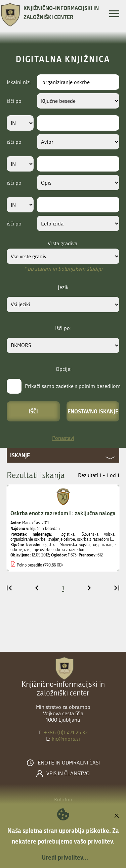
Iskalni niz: (19, 82)
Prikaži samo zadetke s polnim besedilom (73, 386)
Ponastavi (63, 438)
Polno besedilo (29, 565)
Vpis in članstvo (68, 774)
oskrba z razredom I (70, 550)
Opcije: (64, 369)
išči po (14, 101)
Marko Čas (31, 523)
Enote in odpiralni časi (69, 763)
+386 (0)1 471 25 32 (66, 732)
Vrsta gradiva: (63, 243)
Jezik (63, 287)
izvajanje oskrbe (38, 550)
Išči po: (63, 328)
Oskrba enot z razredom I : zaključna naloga (63, 513)
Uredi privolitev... (65, 857)
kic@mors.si (66, 739)
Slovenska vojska (75, 545)
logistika (49, 545)
